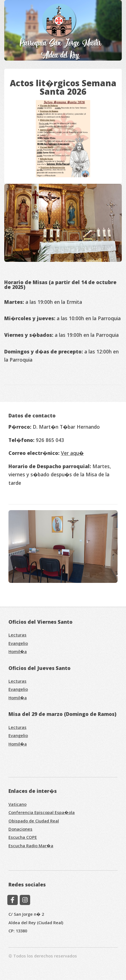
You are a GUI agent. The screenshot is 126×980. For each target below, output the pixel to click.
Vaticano (17, 804)
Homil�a (18, 651)
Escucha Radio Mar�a (31, 846)
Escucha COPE (23, 837)
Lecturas (17, 635)
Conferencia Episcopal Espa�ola (42, 812)
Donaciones (20, 829)
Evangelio (18, 643)
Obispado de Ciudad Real (34, 821)
